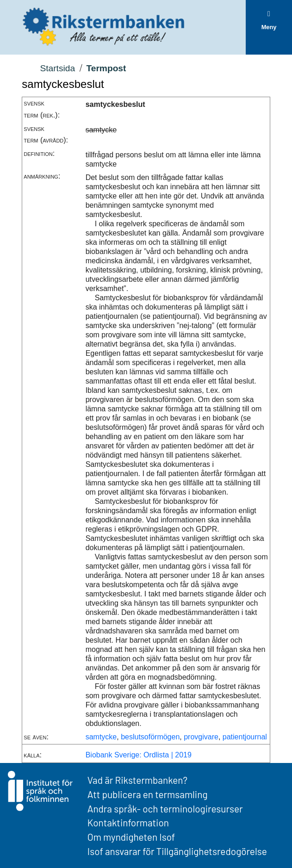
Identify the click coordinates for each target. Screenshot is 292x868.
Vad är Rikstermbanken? (137, 780)
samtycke (101, 737)
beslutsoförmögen (150, 737)
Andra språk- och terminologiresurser (165, 809)
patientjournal (245, 737)
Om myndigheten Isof (131, 837)
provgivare (201, 737)
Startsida (57, 68)
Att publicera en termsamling (148, 794)
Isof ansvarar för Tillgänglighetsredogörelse (177, 851)
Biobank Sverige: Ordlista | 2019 (139, 755)
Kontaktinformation (128, 822)
